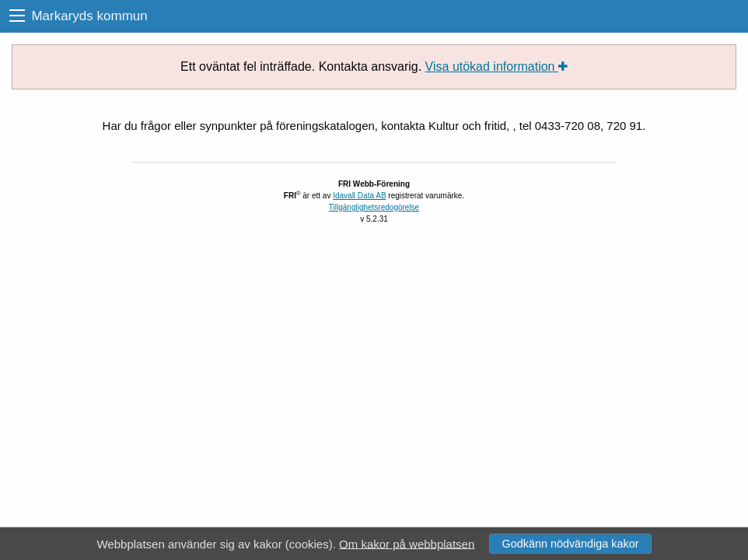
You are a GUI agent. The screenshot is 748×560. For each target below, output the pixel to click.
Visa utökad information (496, 66)
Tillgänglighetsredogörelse (374, 207)
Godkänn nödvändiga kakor (570, 544)
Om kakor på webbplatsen (407, 543)
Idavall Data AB (359, 196)
